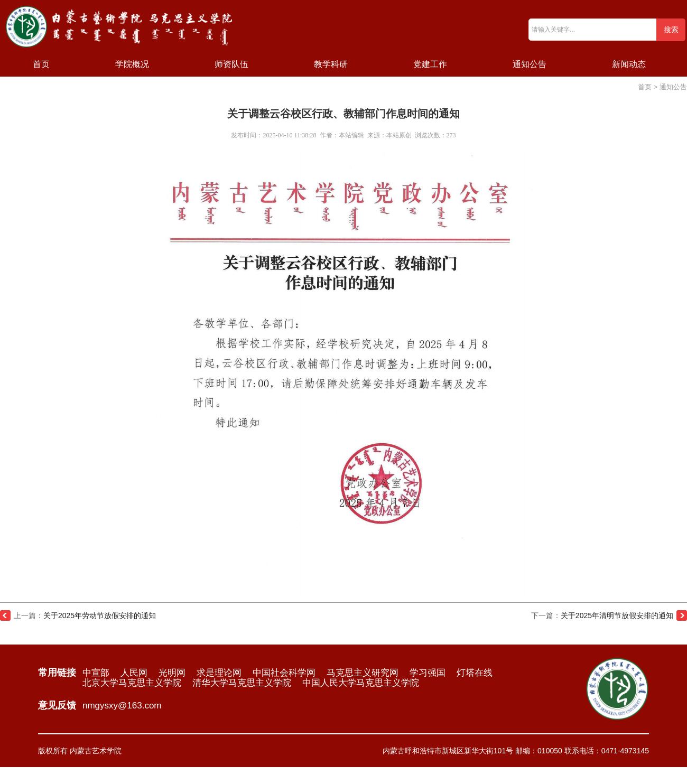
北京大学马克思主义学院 (132, 683)
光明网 (172, 673)
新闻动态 (629, 64)
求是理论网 (219, 673)
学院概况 (132, 64)
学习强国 (428, 673)
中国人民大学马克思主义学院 (361, 683)
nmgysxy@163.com (122, 706)
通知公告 (530, 64)
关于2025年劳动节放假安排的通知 (100, 615)
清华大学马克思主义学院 (242, 683)
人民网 (134, 673)
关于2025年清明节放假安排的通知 (617, 615)
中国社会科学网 (284, 673)
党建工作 (430, 64)
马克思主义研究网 (363, 673)
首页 (41, 64)
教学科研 (331, 64)
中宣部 (96, 673)
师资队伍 (231, 64)
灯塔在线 (475, 673)
